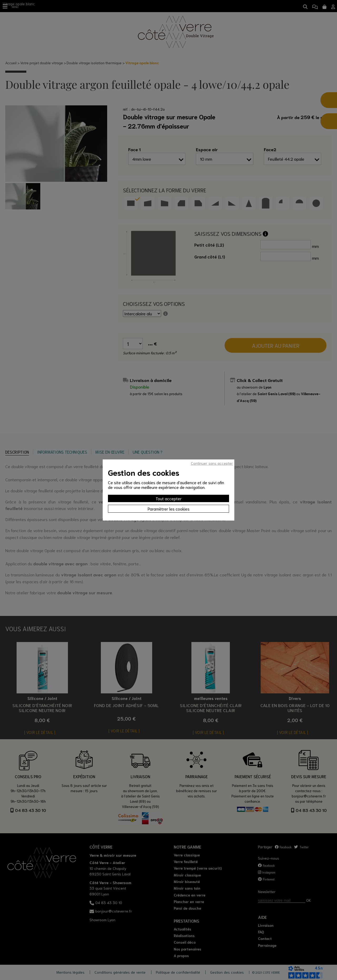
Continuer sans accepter (212, 463)
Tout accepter (169, 498)
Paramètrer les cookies (169, 509)
